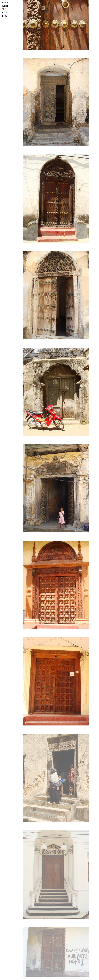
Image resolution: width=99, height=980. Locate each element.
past (5, 13)
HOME (5, 3)
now (5, 16)
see (4, 10)
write (5, 6)
